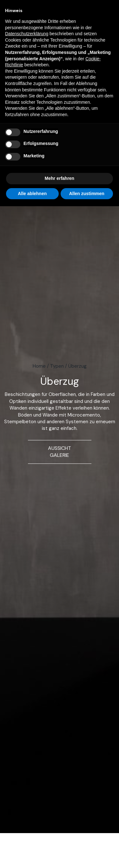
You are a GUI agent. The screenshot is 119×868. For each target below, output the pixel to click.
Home (39, 366)
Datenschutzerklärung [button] (27, 34)
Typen (57, 366)
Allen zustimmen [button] (87, 194)
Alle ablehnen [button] (32, 194)
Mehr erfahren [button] (60, 178)
